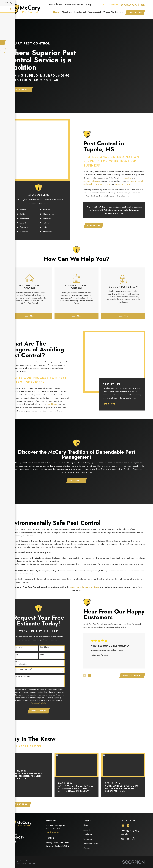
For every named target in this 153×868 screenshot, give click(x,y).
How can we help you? (19, 653)
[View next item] (87, 652)
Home (86, 802)
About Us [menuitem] (67, 12)
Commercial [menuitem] (95, 12)
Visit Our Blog (20, 781)
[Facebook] (128, 802)
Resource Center (74, 5)
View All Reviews (129, 652)
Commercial (88, 816)
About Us (87, 807)
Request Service (20, 90)
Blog (88, 5)
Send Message (36, 687)
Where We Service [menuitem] (113, 12)
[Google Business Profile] (123, 802)
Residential (88, 811)
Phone (13, 631)
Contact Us (135, 12)
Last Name (42, 624)
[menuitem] (11, 840)
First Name (15, 624)
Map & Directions (53, 809)
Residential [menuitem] (80, 12)
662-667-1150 (133, 5)
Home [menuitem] (56, 12)
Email (39, 631)
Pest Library (55, 5)
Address (14, 638)
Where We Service (91, 820)
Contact (87, 825)
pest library (49, 381)
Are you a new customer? (20, 646)
